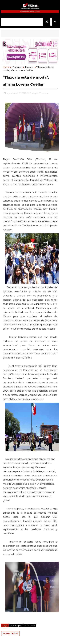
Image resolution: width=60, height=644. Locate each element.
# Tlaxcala (30, 625)
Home (6, 67)
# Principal (16, 625)
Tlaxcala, (44, 93)
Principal (17, 67)
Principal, (34, 93)
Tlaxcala (29, 67)
